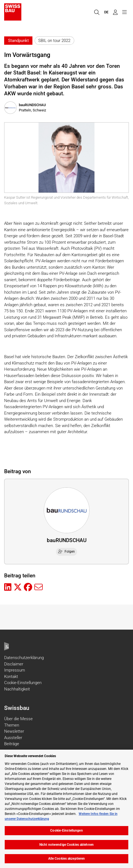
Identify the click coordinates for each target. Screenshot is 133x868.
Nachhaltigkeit (17, 689)
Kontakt (11, 677)
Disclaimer (14, 664)
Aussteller (13, 738)
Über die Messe (18, 719)
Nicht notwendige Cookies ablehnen (66, 845)
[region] (66, 809)
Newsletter (14, 731)
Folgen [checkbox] (66, 552)
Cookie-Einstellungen (23, 683)
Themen (12, 725)
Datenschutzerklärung (24, 658)
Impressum (15, 670)
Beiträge (12, 744)
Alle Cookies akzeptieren (67, 859)
